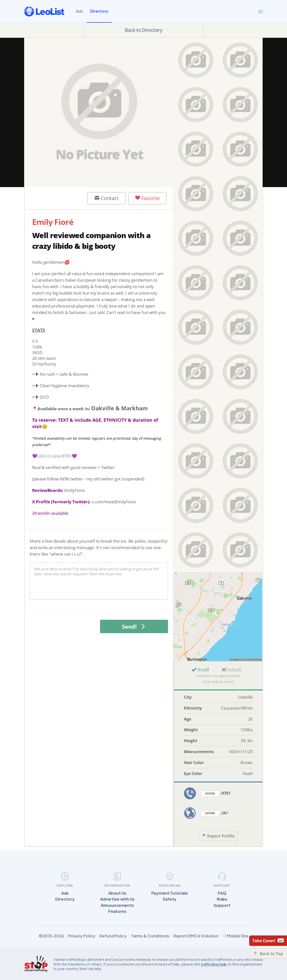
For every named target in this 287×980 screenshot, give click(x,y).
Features (117, 911)
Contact (106, 198)
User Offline (58, 198)
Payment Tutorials (170, 893)
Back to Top (268, 954)
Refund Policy (113, 936)
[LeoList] (44, 11)
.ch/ (214, 813)
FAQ (222, 893)
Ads (79, 11)
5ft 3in (247, 741)
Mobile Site (236, 936)
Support (222, 905)
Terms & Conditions (150, 936)
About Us (117, 893)
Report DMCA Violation (196, 936)
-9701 (216, 794)
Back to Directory (143, 30)
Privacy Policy (82, 936)
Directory (99, 11)
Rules (222, 899)
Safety (170, 899)
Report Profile (218, 836)
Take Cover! (268, 941)
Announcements (117, 905)
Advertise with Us (117, 899)
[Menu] (261, 11)
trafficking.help (214, 964)
